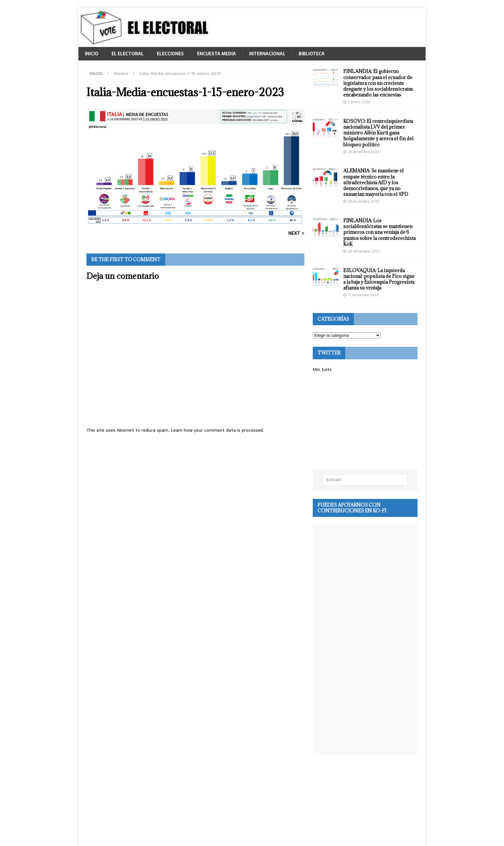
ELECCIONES (170, 54)
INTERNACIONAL (267, 54)
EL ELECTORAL (128, 54)
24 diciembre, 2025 (364, 201)
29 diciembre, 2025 (364, 152)
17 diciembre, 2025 (363, 295)
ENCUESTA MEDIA (216, 54)
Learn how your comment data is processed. (217, 430)
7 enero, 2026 (359, 102)
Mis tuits (322, 369)
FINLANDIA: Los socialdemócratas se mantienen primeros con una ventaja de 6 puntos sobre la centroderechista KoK (379, 232)
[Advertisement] (365, 421)
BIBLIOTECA (312, 54)
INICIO (92, 54)
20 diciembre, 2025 (364, 251)
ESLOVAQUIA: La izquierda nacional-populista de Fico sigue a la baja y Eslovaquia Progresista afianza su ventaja (379, 279)
